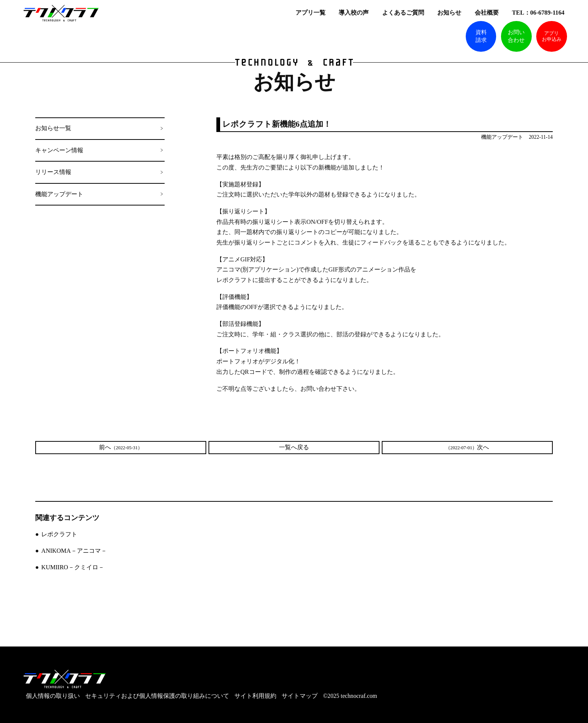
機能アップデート (59, 194)
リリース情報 (53, 172)
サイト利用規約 (255, 696)
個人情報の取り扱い (53, 696)
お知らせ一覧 (53, 128)
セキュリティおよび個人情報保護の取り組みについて (157, 696)
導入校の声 (354, 13)
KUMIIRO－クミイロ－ (73, 567)
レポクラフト (59, 534)
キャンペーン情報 (59, 150)
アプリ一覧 (311, 13)
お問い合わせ (516, 36)
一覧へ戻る (294, 447)
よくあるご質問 (404, 13)
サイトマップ (300, 696)
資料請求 (481, 36)
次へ (467, 447)
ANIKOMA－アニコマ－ (74, 551)
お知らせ (450, 13)
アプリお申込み (552, 36)
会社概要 (487, 13)
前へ (121, 447)
